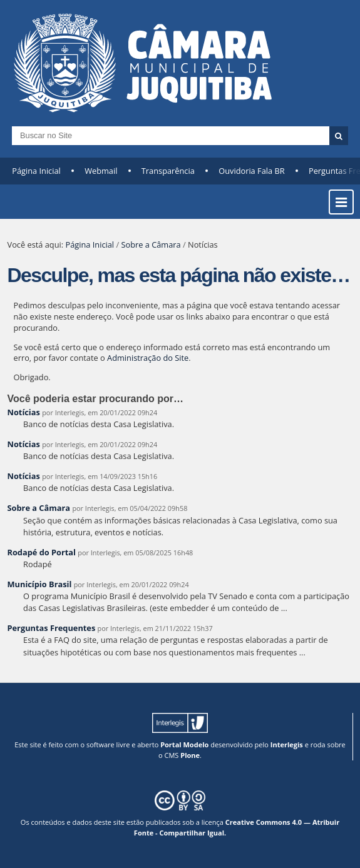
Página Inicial (36, 171)
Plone (190, 755)
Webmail (101, 171)
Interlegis (287, 744)
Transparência (168, 171)
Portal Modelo (184, 744)
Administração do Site (148, 358)
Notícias (24, 412)
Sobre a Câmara (151, 245)
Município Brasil (40, 584)
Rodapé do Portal (42, 552)
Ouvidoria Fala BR (251, 171)
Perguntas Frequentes (52, 628)
